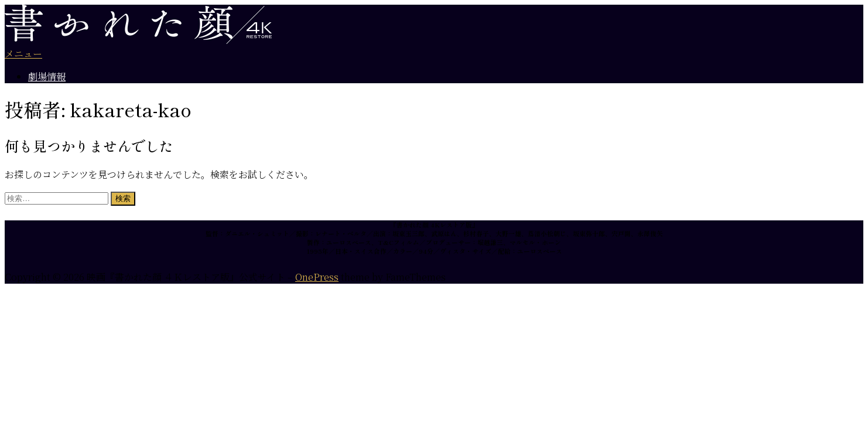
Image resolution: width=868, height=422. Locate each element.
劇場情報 (47, 76)
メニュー (23, 54)
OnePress (317, 277)
